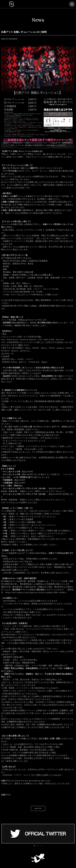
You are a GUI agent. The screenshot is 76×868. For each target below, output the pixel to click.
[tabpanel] (38, 834)
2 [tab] (38, 846)
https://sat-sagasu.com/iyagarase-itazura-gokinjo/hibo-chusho (36, 592)
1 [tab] (34, 846)
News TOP (38, 808)
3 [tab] (41, 846)
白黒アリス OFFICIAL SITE (12, 4)
